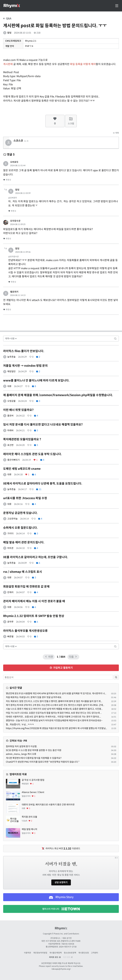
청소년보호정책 (70, 953)
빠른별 (10, 637)
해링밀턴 (11, 371)
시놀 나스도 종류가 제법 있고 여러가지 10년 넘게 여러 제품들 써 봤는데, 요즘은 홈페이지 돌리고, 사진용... (54, 709)
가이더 (10, 533)
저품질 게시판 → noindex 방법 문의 (25, 366)
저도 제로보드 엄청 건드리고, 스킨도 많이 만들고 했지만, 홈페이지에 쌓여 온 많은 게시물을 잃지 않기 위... (54, 701)
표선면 (10, 445)
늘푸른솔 (11, 357)
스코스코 (18, 141)
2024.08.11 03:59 (23, 193)
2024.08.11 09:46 (23, 252)
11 (39, 489)
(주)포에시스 (55, 938)
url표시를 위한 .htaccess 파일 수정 (25, 498)
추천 (7, 180)
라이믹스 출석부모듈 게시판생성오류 (25, 631)
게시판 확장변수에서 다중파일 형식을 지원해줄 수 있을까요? (34, 758)
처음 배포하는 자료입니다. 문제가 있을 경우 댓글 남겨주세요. (34, 697)
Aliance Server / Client (33, 792)
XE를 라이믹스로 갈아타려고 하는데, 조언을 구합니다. (36, 557)
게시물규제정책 (56, 953)
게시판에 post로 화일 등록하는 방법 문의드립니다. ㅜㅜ (55, 26)
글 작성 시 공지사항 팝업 (33, 780)
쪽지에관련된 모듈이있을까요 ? (22, 439)
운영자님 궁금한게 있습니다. (20, 513)
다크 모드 (68, 957)
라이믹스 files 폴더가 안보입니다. (24, 351)
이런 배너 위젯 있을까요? (18, 410)
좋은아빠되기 (14, 460)
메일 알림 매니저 (29, 829)
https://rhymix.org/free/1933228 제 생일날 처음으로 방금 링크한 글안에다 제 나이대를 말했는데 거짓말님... (56, 728)
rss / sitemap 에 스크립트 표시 (23, 572)
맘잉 (9, 33)
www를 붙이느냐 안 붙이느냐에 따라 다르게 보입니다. (36, 381)
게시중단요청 (84, 953)
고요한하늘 (12, 519)
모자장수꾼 (15, 221)
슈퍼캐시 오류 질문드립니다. (20, 528)
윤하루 (10, 622)
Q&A (7, 19)
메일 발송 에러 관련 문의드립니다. (24, 542)
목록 (116, 133)
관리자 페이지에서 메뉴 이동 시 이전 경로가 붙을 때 (34, 601)
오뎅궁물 (11, 401)
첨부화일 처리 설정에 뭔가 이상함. (22, 746)
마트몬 (10, 548)
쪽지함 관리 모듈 (29, 817)
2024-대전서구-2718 (68, 947)
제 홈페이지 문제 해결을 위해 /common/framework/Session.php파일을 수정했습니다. (58, 395)
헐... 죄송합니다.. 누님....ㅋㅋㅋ (20, 724)
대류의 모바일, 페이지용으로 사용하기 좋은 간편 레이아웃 (48, 805)
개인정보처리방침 (40, 953)
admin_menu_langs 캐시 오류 (21, 754)
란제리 (10, 592)
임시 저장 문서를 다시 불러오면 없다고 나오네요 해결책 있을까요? (43, 425)
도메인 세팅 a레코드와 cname (22, 469)
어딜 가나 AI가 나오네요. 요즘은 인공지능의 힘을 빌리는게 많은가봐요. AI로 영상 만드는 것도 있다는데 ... (54, 713)
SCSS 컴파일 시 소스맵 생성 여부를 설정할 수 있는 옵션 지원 (34, 750)
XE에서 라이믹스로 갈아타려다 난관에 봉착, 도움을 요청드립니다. (43, 484)
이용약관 (27, 953)
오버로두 (14, 162)
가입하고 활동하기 (61, 668)
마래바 (10, 430)
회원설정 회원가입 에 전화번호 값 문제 (26, 587)
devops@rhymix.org (61, 969)
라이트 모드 (55, 957)
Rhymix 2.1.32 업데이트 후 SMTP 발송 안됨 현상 (34, 616)
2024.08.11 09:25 (18, 224)
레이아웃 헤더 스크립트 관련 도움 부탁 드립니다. (32, 454)
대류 (9, 386)
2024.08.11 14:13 (18, 295)
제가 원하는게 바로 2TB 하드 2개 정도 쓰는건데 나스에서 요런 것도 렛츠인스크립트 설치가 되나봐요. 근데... (55, 705)
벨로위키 (14, 292)
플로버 (10, 416)
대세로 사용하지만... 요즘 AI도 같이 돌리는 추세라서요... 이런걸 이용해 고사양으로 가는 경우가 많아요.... (53, 717)
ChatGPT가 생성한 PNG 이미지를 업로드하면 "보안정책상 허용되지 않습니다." (43, 762)
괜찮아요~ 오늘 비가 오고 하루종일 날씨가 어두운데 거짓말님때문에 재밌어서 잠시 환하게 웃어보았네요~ (54, 720)
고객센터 (95, 953)
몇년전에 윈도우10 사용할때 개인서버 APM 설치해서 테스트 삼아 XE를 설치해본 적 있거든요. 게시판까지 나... (56, 693)
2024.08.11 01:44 (18, 165)
